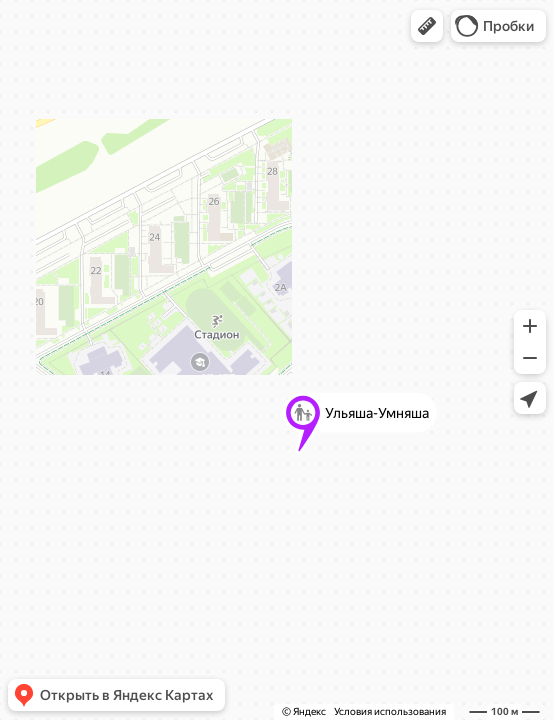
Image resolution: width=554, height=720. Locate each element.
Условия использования (390, 711)
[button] (427, 26)
